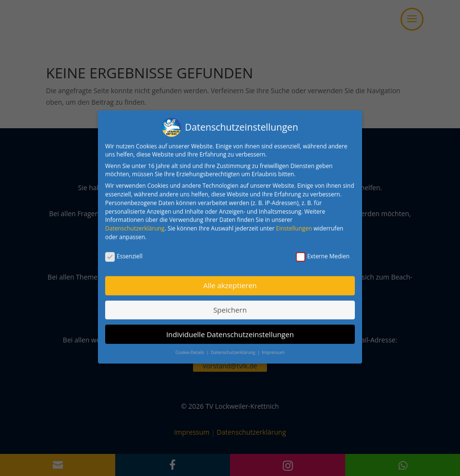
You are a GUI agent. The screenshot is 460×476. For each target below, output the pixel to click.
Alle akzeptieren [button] (230, 281)
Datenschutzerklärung (135, 223)
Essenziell (124, 251)
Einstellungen (294, 223)
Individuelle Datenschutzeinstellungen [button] (230, 329)
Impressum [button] (273, 347)
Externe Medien (323, 251)
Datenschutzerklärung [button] (234, 347)
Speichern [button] (230, 305)
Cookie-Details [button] (190, 347)
